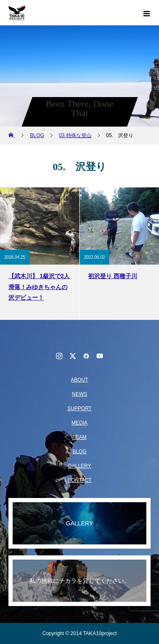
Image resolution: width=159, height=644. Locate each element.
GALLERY (79, 466)
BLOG (79, 452)
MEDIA (79, 423)
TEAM (79, 437)
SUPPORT (80, 409)
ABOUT (79, 380)
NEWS (80, 394)
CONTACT (79, 480)
